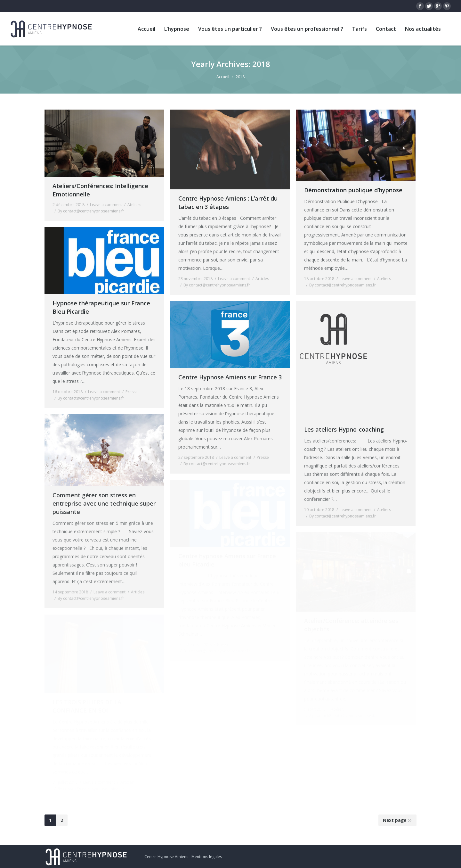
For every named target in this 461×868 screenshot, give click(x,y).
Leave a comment (106, 205)
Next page (395, 820)
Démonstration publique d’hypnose (353, 190)
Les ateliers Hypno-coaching (344, 429)
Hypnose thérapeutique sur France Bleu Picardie (101, 307)
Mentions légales (207, 857)
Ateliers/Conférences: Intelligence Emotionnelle (100, 190)
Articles (262, 279)
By (91, 211)
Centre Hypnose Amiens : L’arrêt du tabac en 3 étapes (228, 203)
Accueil (223, 77)
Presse (132, 392)
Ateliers (134, 205)
